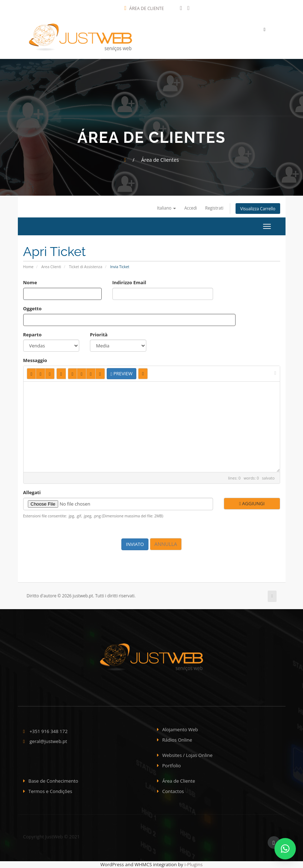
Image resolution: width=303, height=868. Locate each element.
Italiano (167, 208)
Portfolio (172, 766)
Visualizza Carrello (258, 209)
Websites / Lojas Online (188, 755)
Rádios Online (177, 740)
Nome (30, 282)
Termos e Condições (50, 791)
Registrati (214, 208)
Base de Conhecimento (54, 781)
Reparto (32, 335)
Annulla (166, 544)
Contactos (173, 791)
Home (28, 267)
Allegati (32, 492)
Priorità (99, 335)
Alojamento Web (180, 729)
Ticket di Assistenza (85, 267)
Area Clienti (51, 267)
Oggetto (32, 308)
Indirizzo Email (129, 282)
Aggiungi (252, 503)
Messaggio (35, 360)
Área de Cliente (144, 8)
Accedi (190, 208)
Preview (122, 373)
